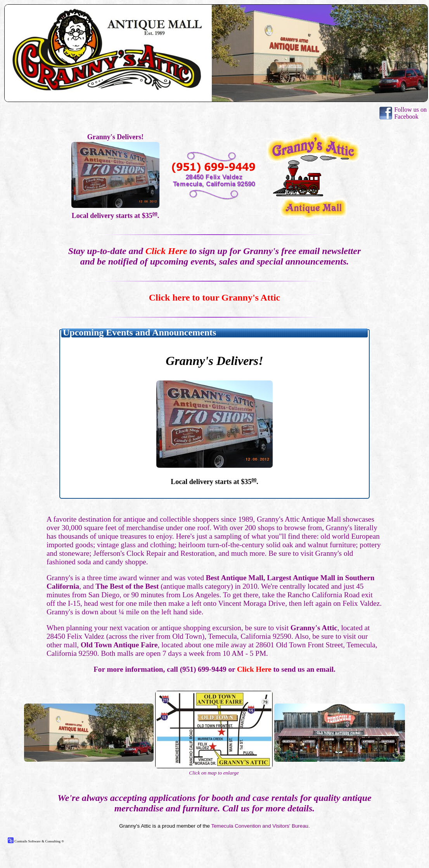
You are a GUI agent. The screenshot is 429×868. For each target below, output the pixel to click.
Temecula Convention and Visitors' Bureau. (260, 826)
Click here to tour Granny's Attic (214, 297)
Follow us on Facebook (410, 113)
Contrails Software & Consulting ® (36, 841)
